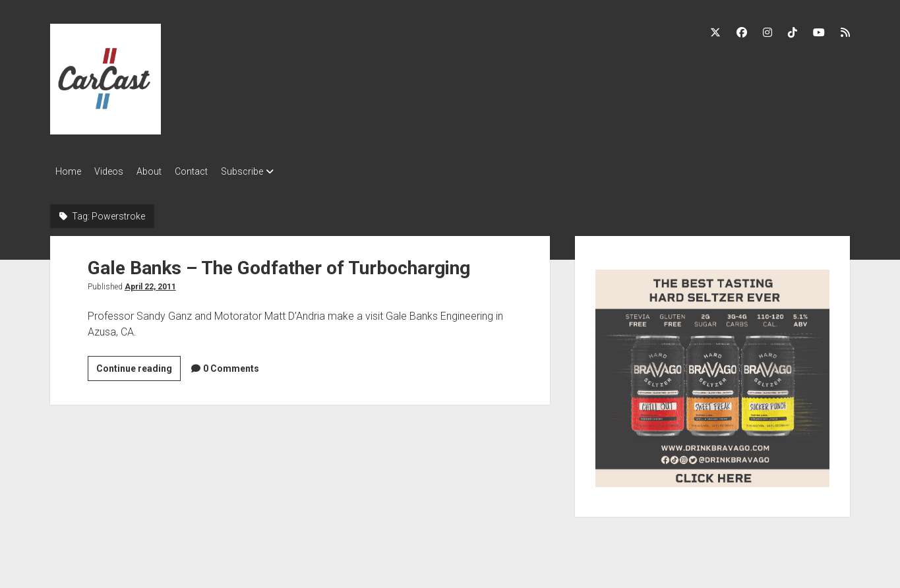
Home (68, 171)
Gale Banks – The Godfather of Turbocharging (279, 264)
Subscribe (268, 171)
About (162, 171)
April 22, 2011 (150, 283)
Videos (115, 171)
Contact (211, 171)
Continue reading (138, 367)
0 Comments (231, 365)
